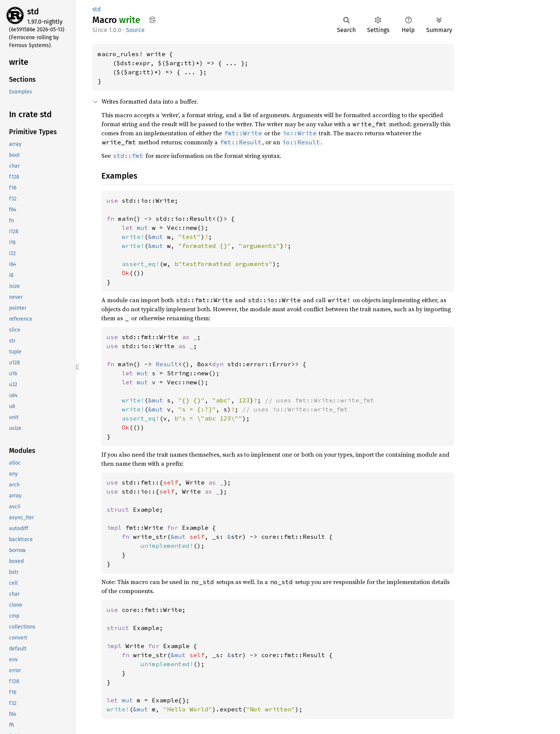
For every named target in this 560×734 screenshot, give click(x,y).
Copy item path (152, 20)
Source (135, 30)
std (33, 11)
